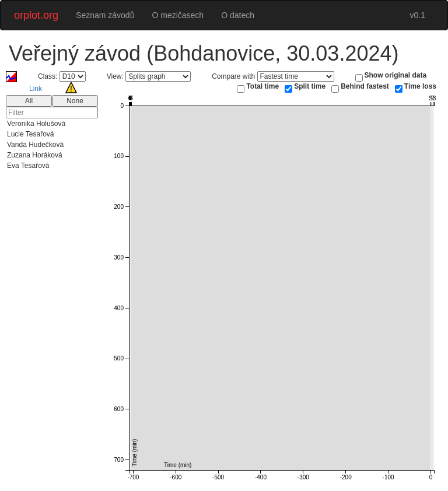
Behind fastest (365, 86)
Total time (262, 86)
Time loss (420, 86)
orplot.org (36, 15)
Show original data (396, 75)
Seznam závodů (105, 15)
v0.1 (418, 15)
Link (36, 89)
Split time (310, 86)
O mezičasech (178, 15)
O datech (238, 15)
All (29, 101)
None (75, 101)
